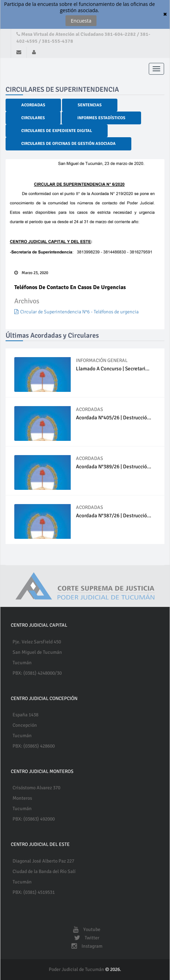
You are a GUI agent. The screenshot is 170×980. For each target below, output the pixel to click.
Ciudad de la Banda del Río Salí (44, 871)
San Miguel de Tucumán (37, 652)
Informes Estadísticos (101, 118)
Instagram (85, 946)
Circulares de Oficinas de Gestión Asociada (68, 144)
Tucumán (22, 663)
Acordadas (33, 105)
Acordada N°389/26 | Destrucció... (114, 467)
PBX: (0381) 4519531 (34, 892)
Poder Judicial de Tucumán (77, 969)
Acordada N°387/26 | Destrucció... (114, 516)
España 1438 (25, 715)
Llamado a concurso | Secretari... (113, 369)
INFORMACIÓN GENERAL (102, 360)
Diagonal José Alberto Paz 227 (43, 861)
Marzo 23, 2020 (31, 273)
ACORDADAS (90, 409)
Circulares (33, 118)
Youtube (85, 929)
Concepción (25, 725)
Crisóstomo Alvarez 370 (36, 788)
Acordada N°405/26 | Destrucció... (114, 418)
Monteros (22, 798)
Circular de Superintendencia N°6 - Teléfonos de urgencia (76, 312)
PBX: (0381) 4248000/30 (37, 673)
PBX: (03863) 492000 (34, 819)
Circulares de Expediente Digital (57, 131)
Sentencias (90, 105)
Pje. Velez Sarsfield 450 (37, 642)
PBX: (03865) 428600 (34, 746)
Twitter (85, 938)
